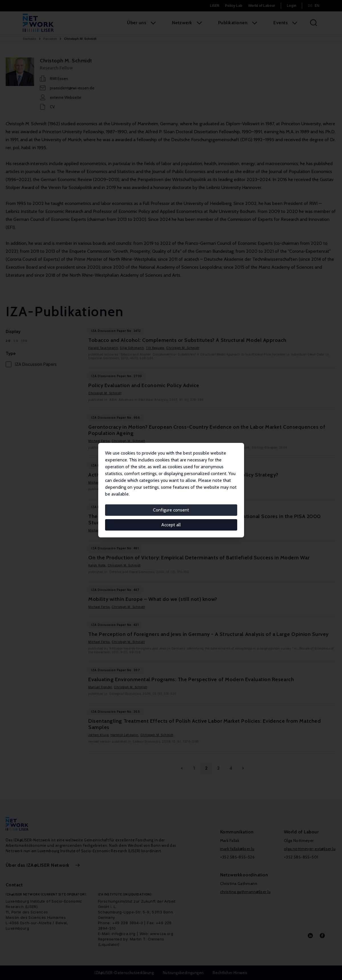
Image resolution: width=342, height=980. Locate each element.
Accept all (171, 525)
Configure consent (171, 510)
